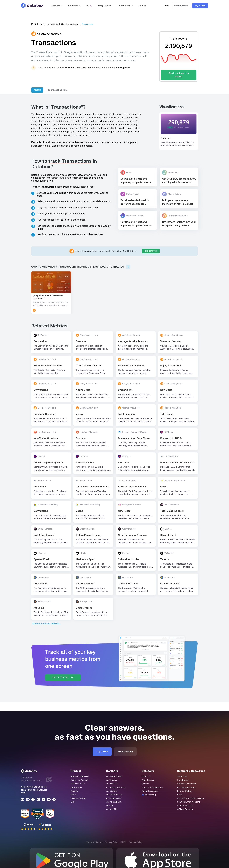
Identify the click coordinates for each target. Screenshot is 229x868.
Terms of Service (94, 842)
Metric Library (37, 24)
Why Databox (148, 780)
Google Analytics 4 (70, 24)
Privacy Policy (112, 842)
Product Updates (185, 806)
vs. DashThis (112, 809)
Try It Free (200, 6)
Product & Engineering (152, 787)
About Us (146, 776)
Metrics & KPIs (78, 784)
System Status (184, 791)
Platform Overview (80, 776)
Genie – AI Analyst (79, 780)
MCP (73, 802)
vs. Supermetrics (114, 795)
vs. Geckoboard (113, 798)
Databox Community (187, 784)
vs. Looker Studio (114, 776)
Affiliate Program (185, 809)
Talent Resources (150, 791)
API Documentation (186, 787)
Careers (145, 784)
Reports (74, 791)
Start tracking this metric (179, 75)
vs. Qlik (110, 806)
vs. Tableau (112, 780)
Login (166, 6)
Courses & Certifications (189, 802)
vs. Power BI (112, 784)
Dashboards (76, 787)
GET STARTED (151, 251)
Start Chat (182, 776)
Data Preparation (79, 798)
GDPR (124, 842)
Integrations (52, 24)
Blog (179, 795)
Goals (73, 795)
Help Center (183, 780)
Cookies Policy (136, 842)
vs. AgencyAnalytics (116, 787)
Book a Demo (181, 6)
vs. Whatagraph (114, 802)
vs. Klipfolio (112, 791)
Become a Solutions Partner (191, 798)
